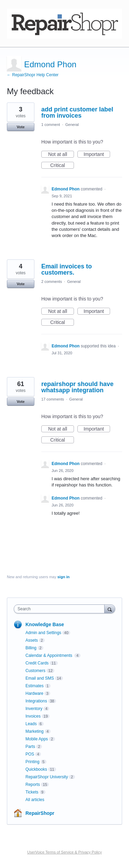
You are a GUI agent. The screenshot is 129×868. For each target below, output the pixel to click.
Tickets (32, 792)
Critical (62, 166)
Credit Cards (37, 663)
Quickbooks (36, 769)
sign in (63, 577)
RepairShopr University (47, 777)
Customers (35, 671)
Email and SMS (40, 678)
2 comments (52, 282)
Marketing (35, 731)
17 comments (53, 399)
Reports (33, 785)
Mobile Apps (37, 739)
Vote (20, 127)
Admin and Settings (43, 633)
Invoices (33, 716)
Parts (30, 747)
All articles (35, 800)
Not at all (61, 155)
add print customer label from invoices (77, 112)
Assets (32, 640)
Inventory (34, 709)
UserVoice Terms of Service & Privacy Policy (64, 852)
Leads (31, 724)
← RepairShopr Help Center (33, 75)
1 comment (51, 125)
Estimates (35, 686)
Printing (33, 762)
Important (97, 155)
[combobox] (61, 609)
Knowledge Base (45, 624)
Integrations (36, 701)
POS (30, 754)
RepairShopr (40, 813)
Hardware (34, 693)
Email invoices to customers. (67, 269)
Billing (31, 648)
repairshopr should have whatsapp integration (77, 387)
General (72, 125)
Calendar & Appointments (49, 655)
